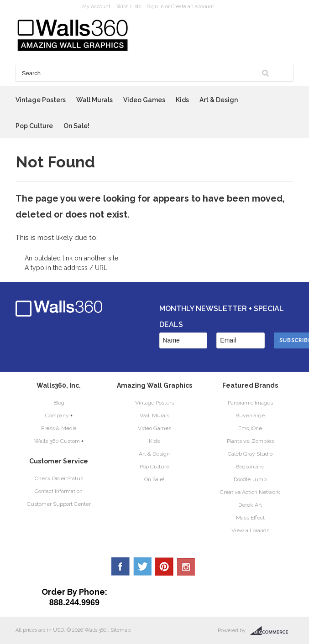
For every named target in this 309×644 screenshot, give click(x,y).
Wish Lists (129, 7)
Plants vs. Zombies (250, 441)
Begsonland (250, 467)
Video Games (144, 100)
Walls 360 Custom (57, 441)
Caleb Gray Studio (250, 454)
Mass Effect (250, 518)
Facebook (120, 566)
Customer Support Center (59, 504)
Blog (59, 403)
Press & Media (59, 428)
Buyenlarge (250, 415)
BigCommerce (272, 631)
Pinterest (164, 566)
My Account (96, 7)
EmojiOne (250, 428)
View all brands (250, 530)
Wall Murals (94, 100)
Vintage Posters (41, 100)
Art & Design (219, 100)
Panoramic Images (250, 403)
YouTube (186, 566)
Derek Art (250, 505)
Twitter (142, 566)
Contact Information (59, 491)
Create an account (193, 7)
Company (57, 415)
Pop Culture (34, 126)
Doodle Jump (250, 479)
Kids (182, 100)
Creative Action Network (250, 492)
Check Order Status (59, 478)
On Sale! (76, 126)
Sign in (155, 7)
